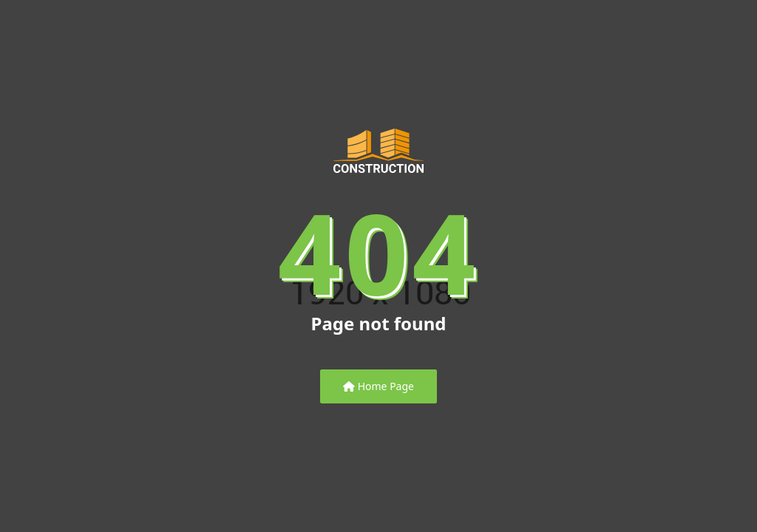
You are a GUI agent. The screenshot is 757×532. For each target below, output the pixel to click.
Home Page (378, 386)
